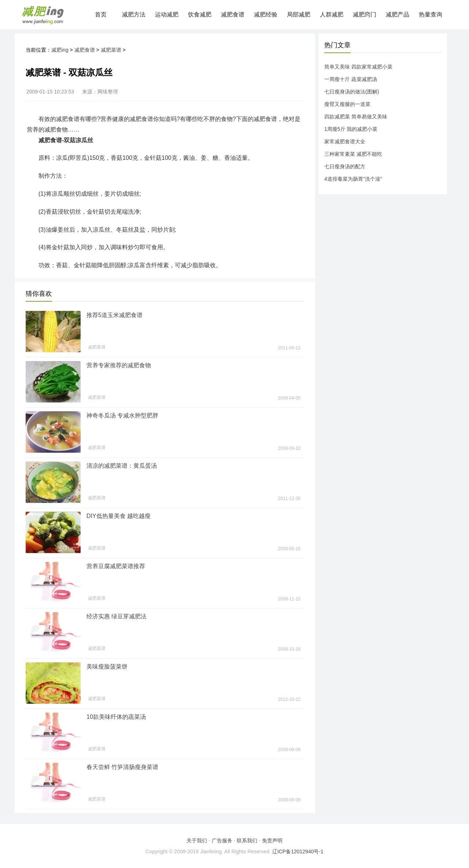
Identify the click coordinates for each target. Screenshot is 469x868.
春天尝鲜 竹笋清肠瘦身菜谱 (122, 767)
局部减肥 (299, 14)
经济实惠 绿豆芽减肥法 (117, 616)
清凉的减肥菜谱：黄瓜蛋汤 (122, 466)
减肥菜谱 (111, 50)
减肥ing (60, 50)
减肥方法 (134, 14)
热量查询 (431, 14)
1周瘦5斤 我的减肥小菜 (351, 129)
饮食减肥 (200, 14)
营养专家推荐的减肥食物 (119, 365)
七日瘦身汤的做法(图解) (352, 92)
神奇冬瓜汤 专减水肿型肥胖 (122, 415)
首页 (101, 14)
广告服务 (222, 841)
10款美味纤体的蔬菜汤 (116, 717)
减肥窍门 (365, 14)
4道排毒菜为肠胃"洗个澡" (353, 179)
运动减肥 (167, 14)
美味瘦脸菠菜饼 (107, 667)
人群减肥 (332, 14)
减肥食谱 (233, 14)
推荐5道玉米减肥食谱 (115, 315)
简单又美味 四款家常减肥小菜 (358, 67)
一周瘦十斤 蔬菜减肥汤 (351, 79)
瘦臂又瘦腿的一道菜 (347, 104)
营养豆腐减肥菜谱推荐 (116, 566)
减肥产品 (398, 14)
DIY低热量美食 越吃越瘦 (119, 516)
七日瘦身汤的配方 (345, 166)
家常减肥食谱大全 (345, 141)
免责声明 (272, 841)
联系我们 (247, 841)
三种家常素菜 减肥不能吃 (353, 154)
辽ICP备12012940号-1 (298, 852)
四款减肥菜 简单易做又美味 (356, 117)
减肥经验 (266, 14)
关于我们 (197, 841)
